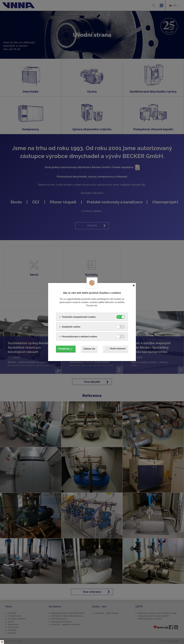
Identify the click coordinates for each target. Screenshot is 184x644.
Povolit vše (65, 349)
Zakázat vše (89, 349)
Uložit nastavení (116, 349)
